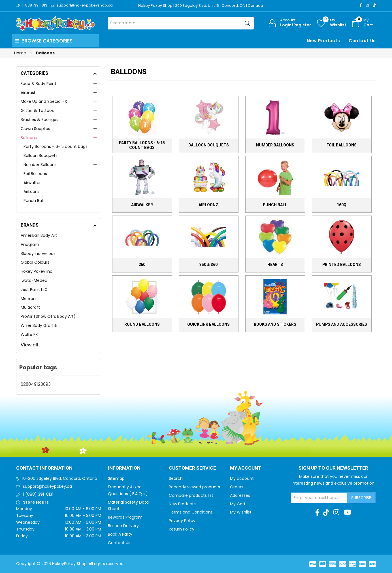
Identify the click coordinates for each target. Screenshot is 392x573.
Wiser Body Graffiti (39, 325)
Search (176, 478)
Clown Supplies (35, 129)
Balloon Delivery (123, 526)
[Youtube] (347, 512)
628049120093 (36, 384)
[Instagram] (367, 5)
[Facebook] (361, 5)
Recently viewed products (194, 487)
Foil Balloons (35, 174)
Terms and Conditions (191, 512)
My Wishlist (241, 512)
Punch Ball (34, 201)
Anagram (30, 244)
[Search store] (181, 23)
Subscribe (361, 498)
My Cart (238, 504)
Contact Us (362, 41)
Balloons (29, 138)
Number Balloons (40, 165)
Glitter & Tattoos (37, 110)
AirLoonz (32, 191)
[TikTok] (374, 5)
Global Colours (35, 262)
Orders (237, 487)
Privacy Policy (182, 521)
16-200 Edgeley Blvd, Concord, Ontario (60, 478)
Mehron (28, 299)
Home (20, 53)
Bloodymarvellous (38, 254)
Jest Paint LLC (34, 289)
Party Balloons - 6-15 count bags (56, 146)
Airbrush (29, 93)
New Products (323, 41)
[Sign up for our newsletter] (319, 498)
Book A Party (120, 534)
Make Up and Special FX (44, 101)
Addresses (240, 495)
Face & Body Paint (39, 84)
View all (29, 345)
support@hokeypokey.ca (47, 486)
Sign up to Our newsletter (333, 468)
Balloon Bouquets (41, 156)
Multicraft (30, 307)
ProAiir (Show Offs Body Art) (48, 316)
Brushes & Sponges (40, 120)
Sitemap (116, 478)
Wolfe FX (29, 335)
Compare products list (191, 495)
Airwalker (32, 183)
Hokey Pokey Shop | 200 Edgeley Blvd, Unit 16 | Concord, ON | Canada (201, 6)
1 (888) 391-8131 (38, 494)
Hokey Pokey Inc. (37, 271)
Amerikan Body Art (39, 235)
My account (242, 478)
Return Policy (182, 529)
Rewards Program (125, 517)
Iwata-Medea (34, 280)
